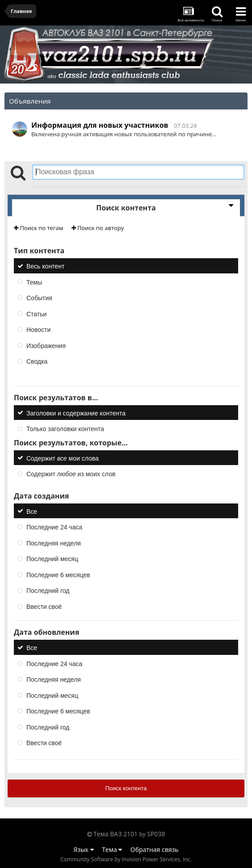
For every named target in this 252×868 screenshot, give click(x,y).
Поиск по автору (98, 228)
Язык (84, 849)
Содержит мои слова (63, 458)
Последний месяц (52, 559)
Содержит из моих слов (71, 474)
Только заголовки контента (65, 429)
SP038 (156, 834)
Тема (112, 849)
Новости (38, 330)
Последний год (48, 591)
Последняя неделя (54, 543)
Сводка (37, 361)
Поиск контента (126, 788)
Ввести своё (44, 606)
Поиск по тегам (38, 228)
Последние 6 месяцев (58, 574)
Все (32, 511)
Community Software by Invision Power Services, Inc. (126, 859)
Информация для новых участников (100, 125)
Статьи (36, 314)
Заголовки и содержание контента (76, 413)
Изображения (46, 345)
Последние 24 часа (54, 527)
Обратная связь (155, 849)
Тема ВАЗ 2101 (115, 834)
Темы (34, 282)
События (39, 298)
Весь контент (45, 266)
